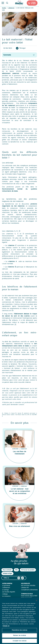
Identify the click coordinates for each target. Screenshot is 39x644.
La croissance (6, 596)
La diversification (7, 598)
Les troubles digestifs (9, 592)
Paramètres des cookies (19, 633)
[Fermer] (37, 604)
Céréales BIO (25, 588)
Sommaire (7, 55)
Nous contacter (7, 570)
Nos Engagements (27, 600)
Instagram (19, 578)
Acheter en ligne (33, 3)
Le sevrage (5, 590)
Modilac (4, 8)
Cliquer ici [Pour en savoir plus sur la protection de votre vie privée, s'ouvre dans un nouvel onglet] (6, 629)
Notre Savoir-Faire (26, 598)
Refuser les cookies (19, 639)
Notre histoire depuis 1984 (29, 596)
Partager (23, 48)
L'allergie (5, 594)
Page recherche (7, 3)
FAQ (16, 570)
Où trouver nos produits (28, 570)
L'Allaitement (11, 8)
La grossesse (6, 585)
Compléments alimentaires (29, 590)
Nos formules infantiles (28, 585)
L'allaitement (24, 449)
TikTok (22, 578)
